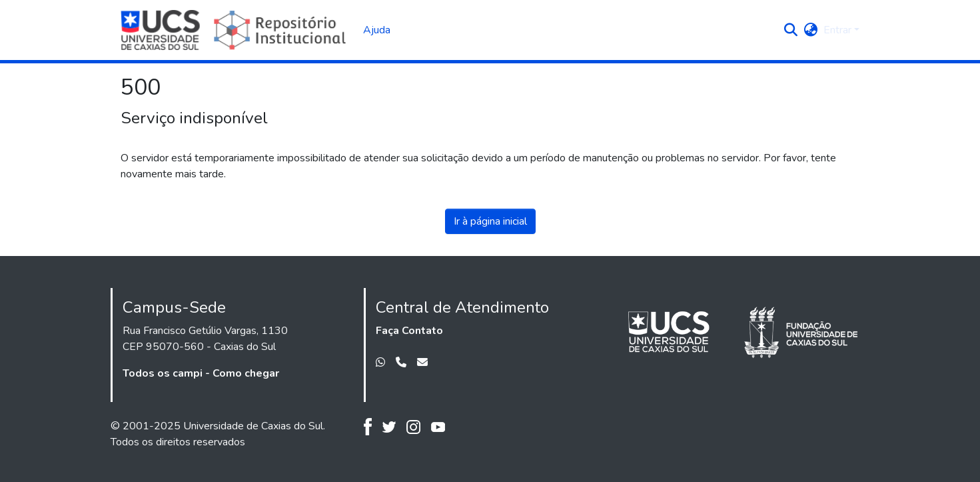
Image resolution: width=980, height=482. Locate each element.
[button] (791, 30)
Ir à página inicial (490, 221)
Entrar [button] (839, 30)
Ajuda (377, 30)
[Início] (236, 30)
